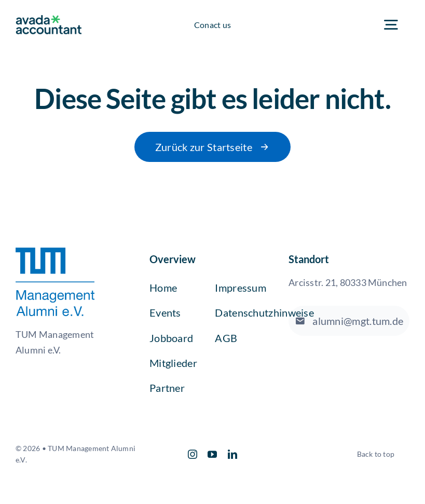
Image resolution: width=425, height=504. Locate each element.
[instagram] (193, 454)
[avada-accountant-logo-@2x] (49, 19)
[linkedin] (232, 454)
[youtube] (212, 454)
